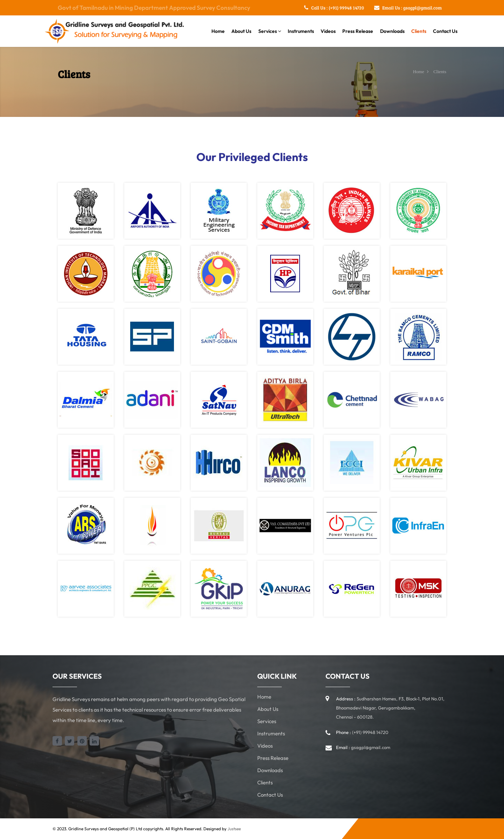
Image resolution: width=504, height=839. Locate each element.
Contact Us (445, 31)
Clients (419, 31)
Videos (328, 31)
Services (270, 31)
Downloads (392, 31)
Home (218, 31)
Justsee (234, 829)
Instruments (301, 31)
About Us (241, 31)
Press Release (358, 31)
